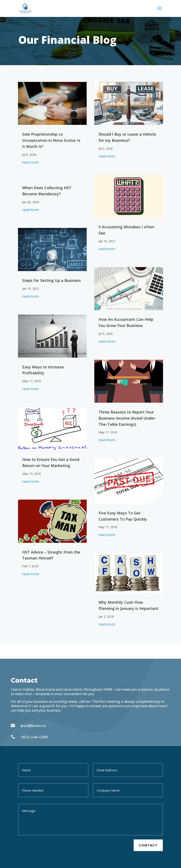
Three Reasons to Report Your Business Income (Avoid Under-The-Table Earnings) (127, 418)
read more (30, 162)
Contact (148, 845)
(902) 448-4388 (34, 737)
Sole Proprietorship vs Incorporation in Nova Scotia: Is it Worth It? (51, 140)
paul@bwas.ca (33, 726)
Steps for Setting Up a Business (51, 280)
